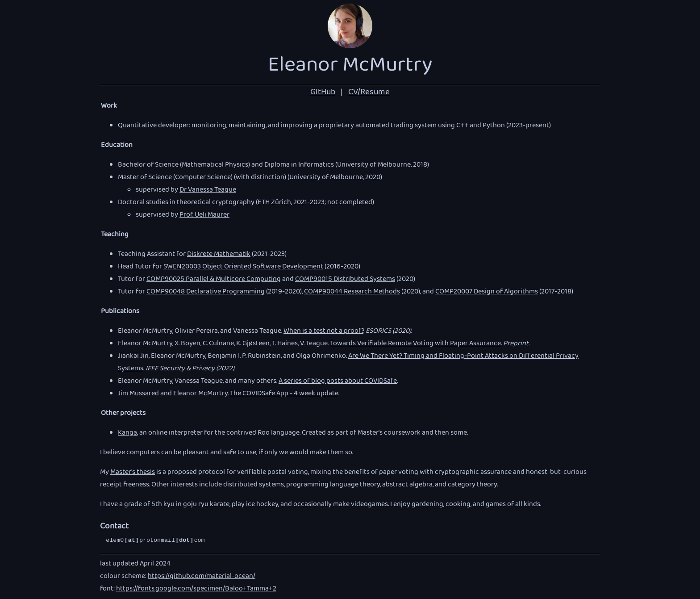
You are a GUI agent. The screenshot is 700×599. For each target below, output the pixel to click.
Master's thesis (133, 473)
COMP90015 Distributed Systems (345, 280)
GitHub (323, 93)
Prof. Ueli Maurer (204, 215)
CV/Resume (369, 93)
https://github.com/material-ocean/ (202, 577)
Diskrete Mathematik (219, 255)
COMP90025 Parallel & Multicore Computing (214, 280)
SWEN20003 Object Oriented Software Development (243, 267)
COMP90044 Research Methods (352, 292)
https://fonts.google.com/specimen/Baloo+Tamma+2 (196, 589)
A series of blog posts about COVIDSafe (338, 381)
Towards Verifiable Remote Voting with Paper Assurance (415, 344)
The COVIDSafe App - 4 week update (284, 394)
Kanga (127, 433)
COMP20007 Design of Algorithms (487, 292)
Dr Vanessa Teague (208, 190)
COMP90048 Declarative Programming (206, 292)
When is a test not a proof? (323, 331)
